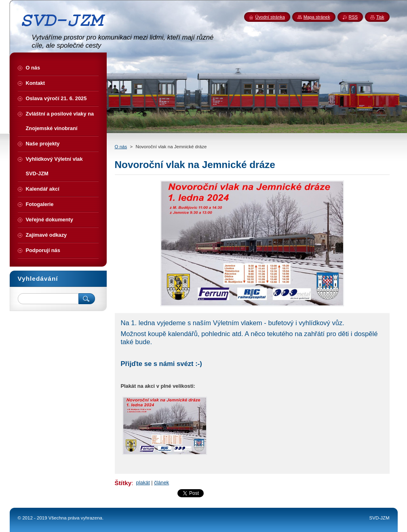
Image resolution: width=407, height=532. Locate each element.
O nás (121, 147)
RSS (353, 17)
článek (161, 483)
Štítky (123, 483)
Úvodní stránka (270, 17)
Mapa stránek (317, 17)
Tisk (380, 17)
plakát (143, 483)
